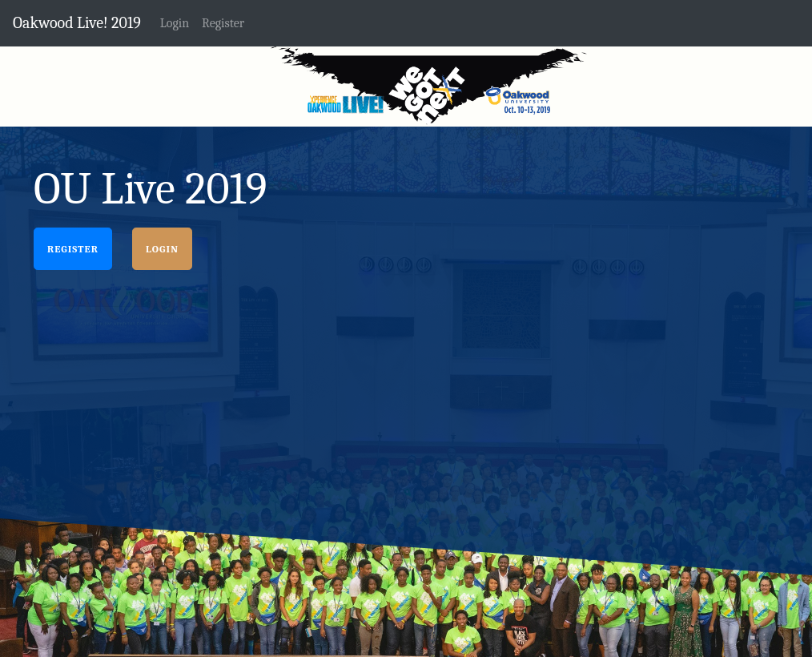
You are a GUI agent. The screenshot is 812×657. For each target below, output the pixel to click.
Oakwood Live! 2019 (77, 23)
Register (73, 249)
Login (162, 249)
